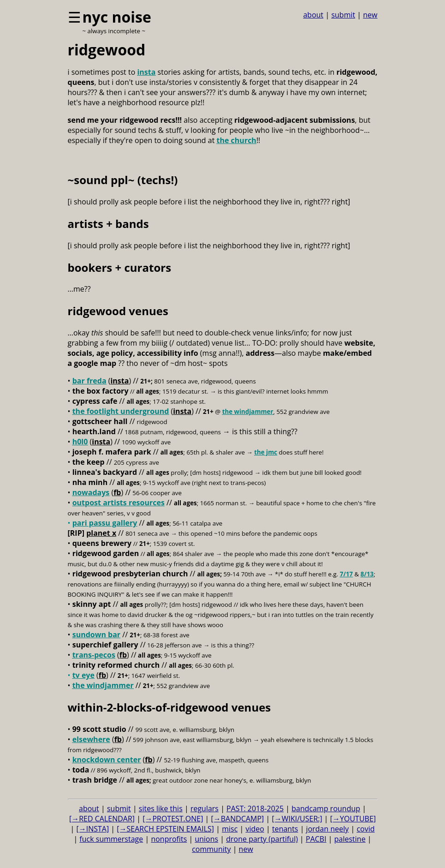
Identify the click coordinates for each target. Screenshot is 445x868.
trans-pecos (94, 655)
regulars (205, 808)
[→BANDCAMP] (238, 819)
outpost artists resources (119, 503)
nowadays (91, 492)
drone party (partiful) (262, 839)
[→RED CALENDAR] (102, 819)
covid (365, 829)
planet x (101, 533)
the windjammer (248, 412)
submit (343, 15)
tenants (285, 829)
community (211, 849)
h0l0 (80, 442)
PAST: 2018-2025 (255, 808)
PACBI (316, 839)
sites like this (161, 808)
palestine (350, 839)
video (255, 829)
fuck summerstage (111, 839)
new (370, 15)
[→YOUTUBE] (353, 819)
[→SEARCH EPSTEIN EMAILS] (165, 829)
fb (117, 492)
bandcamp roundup (326, 808)
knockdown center (107, 760)
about (313, 15)
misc (230, 829)
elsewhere (91, 739)
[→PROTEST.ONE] (173, 819)
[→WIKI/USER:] (297, 819)
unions (206, 839)
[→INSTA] (92, 829)
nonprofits (169, 839)
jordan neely (328, 829)
